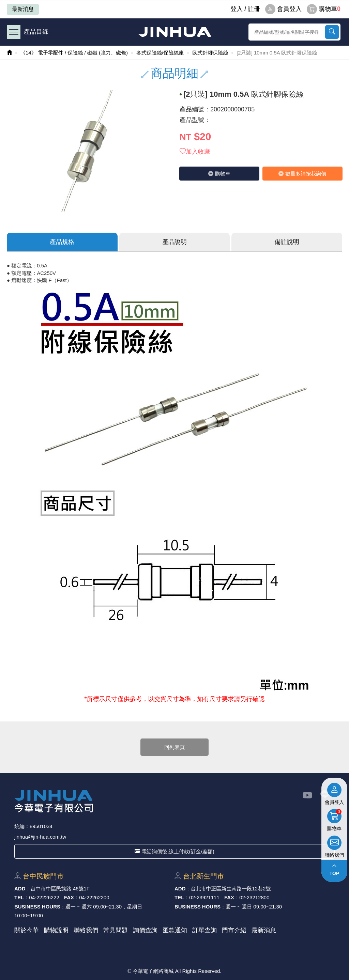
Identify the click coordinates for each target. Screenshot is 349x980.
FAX (69, 897)
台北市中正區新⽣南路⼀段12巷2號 (231, 889)
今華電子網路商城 (174, 32)
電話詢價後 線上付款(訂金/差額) (174, 851)
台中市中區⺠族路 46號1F (60, 889)
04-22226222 (44, 897)
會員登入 (283, 9)
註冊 (254, 9)
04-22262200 (94, 897)
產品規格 (62, 242)
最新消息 (23, 9)
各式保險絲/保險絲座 (160, 53)
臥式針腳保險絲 (210, 53)
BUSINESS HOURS (37, 907)
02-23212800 (254, 897)
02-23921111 (204, 897)
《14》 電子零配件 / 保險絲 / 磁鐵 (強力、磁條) (74, 53)
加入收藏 (195, 152)
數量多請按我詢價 (302, 174)
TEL (19, 897)
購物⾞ (219, 174)
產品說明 (174, 242)
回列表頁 (174, 747)
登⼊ (237, 9)
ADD (20, 889)
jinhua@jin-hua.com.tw (40, 837)
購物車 (324, 9)
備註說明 (287, 242)
